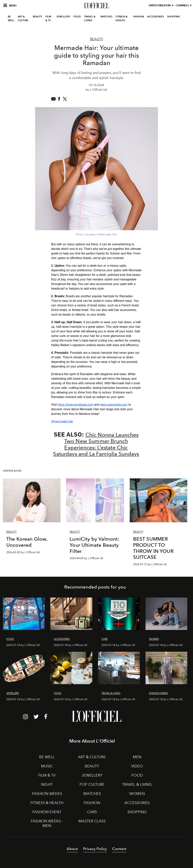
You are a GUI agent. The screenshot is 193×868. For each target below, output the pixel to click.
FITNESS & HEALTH (122, 18)
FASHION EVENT (47, 812)
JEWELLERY (63, 17)
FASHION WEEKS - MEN (47, 823)
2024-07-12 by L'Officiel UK (150, 564)
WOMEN (137, 794)
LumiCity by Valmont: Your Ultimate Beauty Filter (94, 545)
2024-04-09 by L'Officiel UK (86, 558)
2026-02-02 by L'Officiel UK (23, 552)
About (72, 849)
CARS (92, 812)
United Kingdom (160, 5)
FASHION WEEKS (47, 794)
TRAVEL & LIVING (90, 18)
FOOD (77, 17)
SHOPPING (174, 17)
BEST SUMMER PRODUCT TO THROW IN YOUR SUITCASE (153, 548)
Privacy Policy (95, 849)
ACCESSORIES (156, 17)
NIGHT (47, 784)
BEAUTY (37, 17)
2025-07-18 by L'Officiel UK (23, 645)
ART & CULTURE (23, 18)
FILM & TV (48, 18)
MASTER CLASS (92, 821)
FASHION (139, 17)
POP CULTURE (92, 784)
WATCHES (106, 17)
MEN (137, 757)
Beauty (97, 39)
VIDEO (137, 766)
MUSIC (47, 766)
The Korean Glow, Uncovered (27, 542)
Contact (119, 849)
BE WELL (11, 18)
